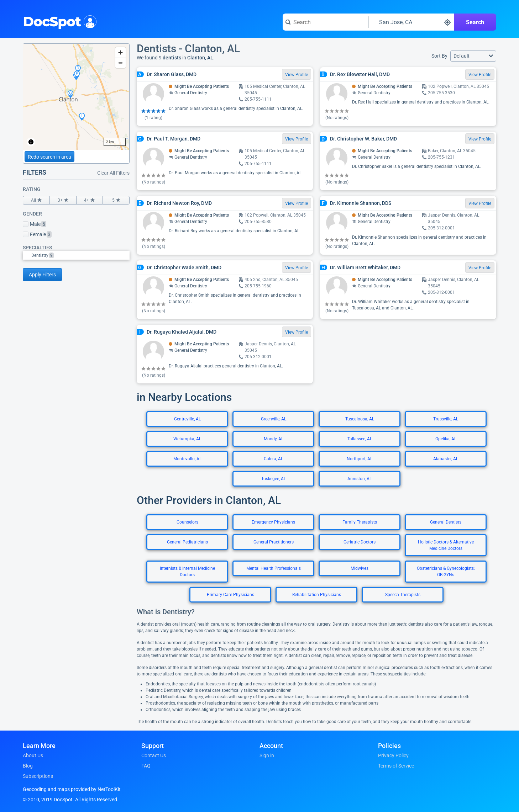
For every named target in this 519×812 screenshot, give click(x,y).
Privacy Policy (393, 755)
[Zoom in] (120, 52)
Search (475, 22)
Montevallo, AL (187, 459)
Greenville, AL (274, 419)
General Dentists (446, 522)
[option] (80, 255)
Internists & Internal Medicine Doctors (187, 572)
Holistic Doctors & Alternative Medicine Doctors (446, 545)
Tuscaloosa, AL (360, 419)
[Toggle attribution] (31, 142)
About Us (33, 755)
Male (35, 224)
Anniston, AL (360, 479)
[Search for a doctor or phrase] (325, 22)
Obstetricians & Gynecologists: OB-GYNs (446, 572)
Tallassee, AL (360, 439)
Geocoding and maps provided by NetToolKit (72, 789)
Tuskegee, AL (274, 479)
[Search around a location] (411, 22)
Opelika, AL (446, 439)
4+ (90, 200)
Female (37, 234)
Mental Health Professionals (274, 568)
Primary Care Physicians (230, 595)
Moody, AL (274, 439)
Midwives (360, 568)
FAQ (146, 766)
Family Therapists (360, 522)
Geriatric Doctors (360, 542)
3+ (63, 200)
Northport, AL (360, 459)
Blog (28, 766)
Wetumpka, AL (187, 439)
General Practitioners (274, 542)
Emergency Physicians (273, 522)
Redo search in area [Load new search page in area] (49, 157)
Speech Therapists (403, 595)
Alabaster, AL (446, 459)
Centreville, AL (187, 419)
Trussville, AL (446, 419)
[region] (76, 97)
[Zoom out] (120, 63)
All (36, 200)
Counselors (187, 522)
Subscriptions (38, 776)
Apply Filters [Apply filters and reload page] (42, 275)
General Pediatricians (187, 542)
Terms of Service (396, 766)
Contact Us (154, 755)
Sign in (267, 755)
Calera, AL (273, 459)
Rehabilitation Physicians (317, 595)
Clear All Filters (113, 173)
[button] (473, 56)
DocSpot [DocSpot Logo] (58, 21)
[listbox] (76, 255)
